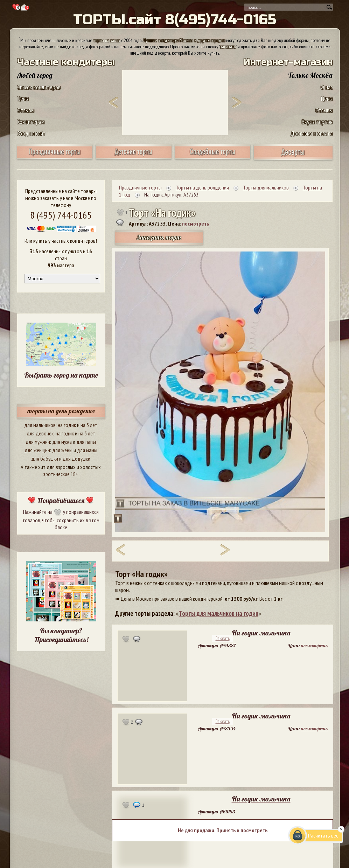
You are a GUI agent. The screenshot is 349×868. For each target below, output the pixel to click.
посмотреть (196, 223)
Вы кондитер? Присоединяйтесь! (61, 635)
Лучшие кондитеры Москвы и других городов (184, 40)
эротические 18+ (61, 474)
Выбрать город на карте (61, 375)
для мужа (62, 442)
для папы (86, 442)
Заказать (223, 638)
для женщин (37, 450)
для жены (62, 450)
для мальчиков (40, 425)
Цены (23, 99)
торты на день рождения (61, 411)
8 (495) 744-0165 (61, 215)
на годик (67, 425)
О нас (327, 87)
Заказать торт (159, 237)
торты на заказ (107, 40)
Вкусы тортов (317, 122)
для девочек (40, 433)
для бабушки (45, 459)
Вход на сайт (32, 133)
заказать (228, 47)
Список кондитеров (39, 87)
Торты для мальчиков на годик (219, 613)
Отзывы (26, 110)
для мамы (87, 450)
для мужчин (38, 442)
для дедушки (76, 459)
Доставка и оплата (312, 133)
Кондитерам (31, 122)
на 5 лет (89, 425)
